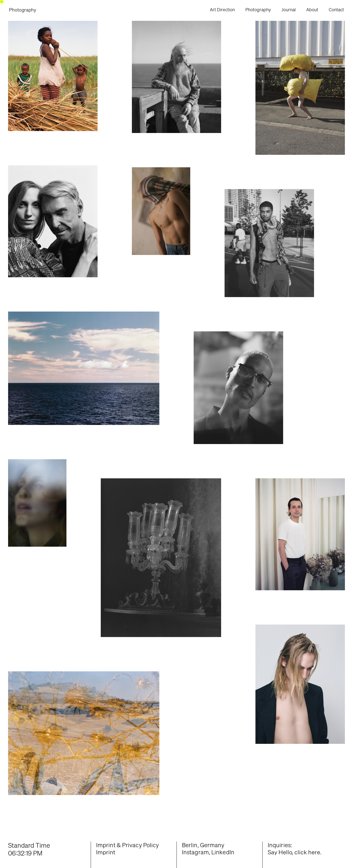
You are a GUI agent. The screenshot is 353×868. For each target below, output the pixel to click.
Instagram (195, 852)
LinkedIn (223, 852)
